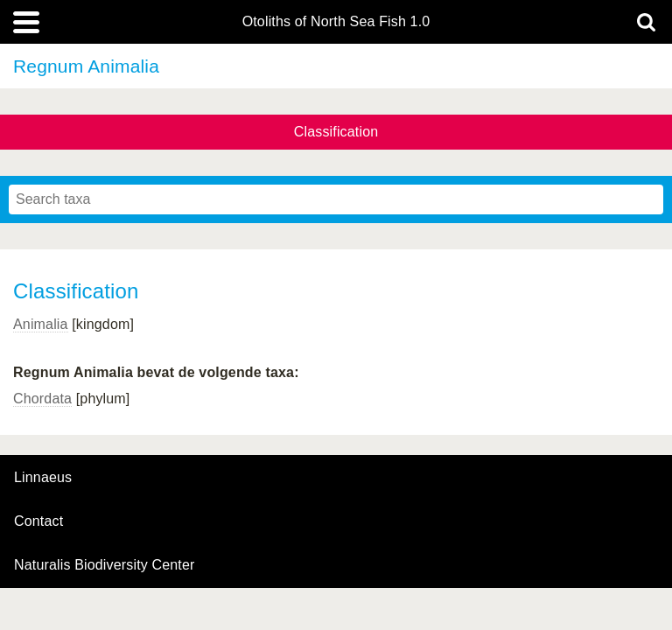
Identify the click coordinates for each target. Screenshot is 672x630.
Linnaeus (43, 478)
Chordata (42, 399)
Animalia (41, 324)
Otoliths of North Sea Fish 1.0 (336, 22)
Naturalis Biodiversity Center (105, 565)
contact (38, 521)
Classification (336, 132)
